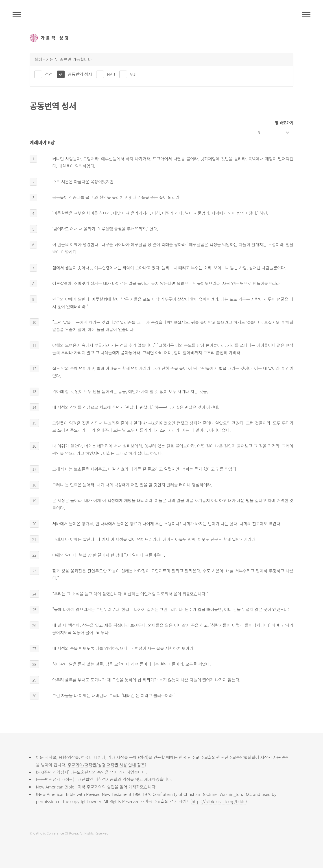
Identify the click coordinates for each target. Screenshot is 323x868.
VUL (134, 74)
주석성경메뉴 (17, 15)
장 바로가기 (284, 123)
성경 (49, 74)
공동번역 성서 (80, 74)
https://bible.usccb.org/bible (219, 801)
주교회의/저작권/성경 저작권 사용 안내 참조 (106, 765)
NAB (111, 74)
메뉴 (306, 15)
